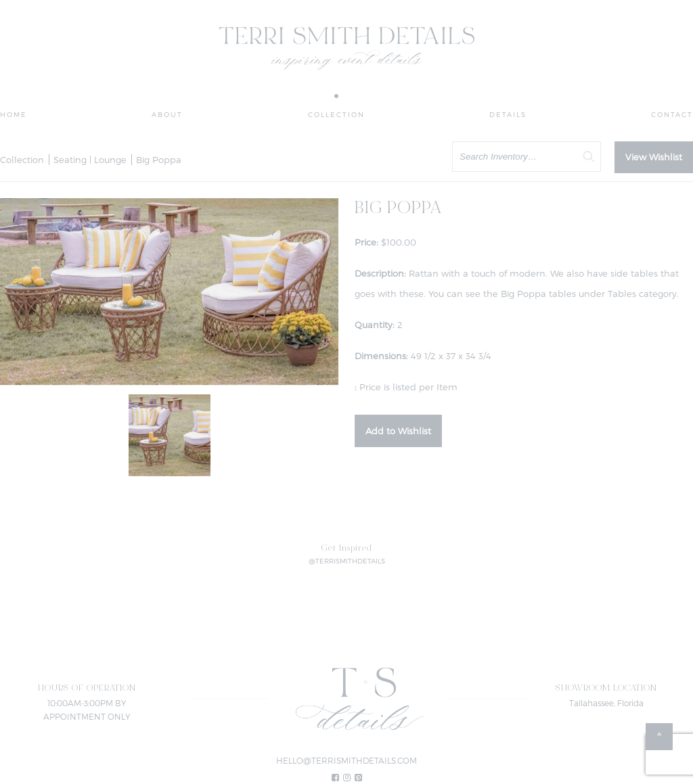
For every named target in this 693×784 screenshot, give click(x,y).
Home (14, 114)
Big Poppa (159, 160)
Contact (672, 114)
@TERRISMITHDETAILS (347, 561)
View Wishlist (654, 157)
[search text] (527, 157)
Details (508, 114)
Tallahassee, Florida (606, 703)
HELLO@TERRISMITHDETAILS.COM (346, 760)
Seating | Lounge (90, 160)
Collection (336, 114)
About (167, 114)
